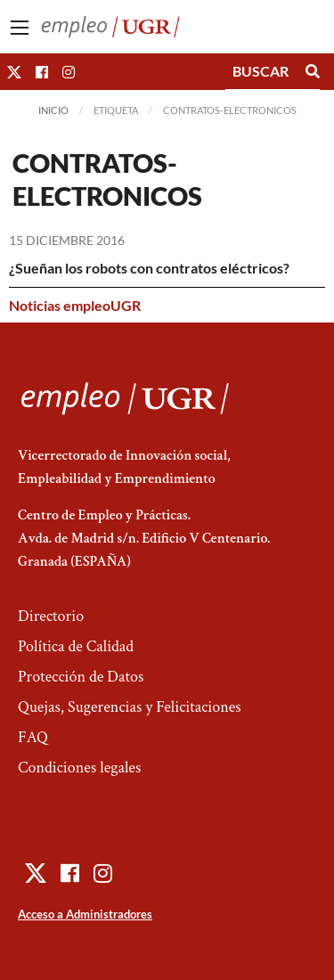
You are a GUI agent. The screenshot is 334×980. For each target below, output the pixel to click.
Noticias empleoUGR (75, 305)
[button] (14, 72)
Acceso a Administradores (85, 914)
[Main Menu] (20, 28)
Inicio (53, 110)
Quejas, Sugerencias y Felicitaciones (130, 707)
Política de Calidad (76, 646)
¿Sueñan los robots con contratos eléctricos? (149, 268)
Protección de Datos (81, 677)
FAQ (33, 737)
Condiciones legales (79, 768)
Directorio (51, 616)
